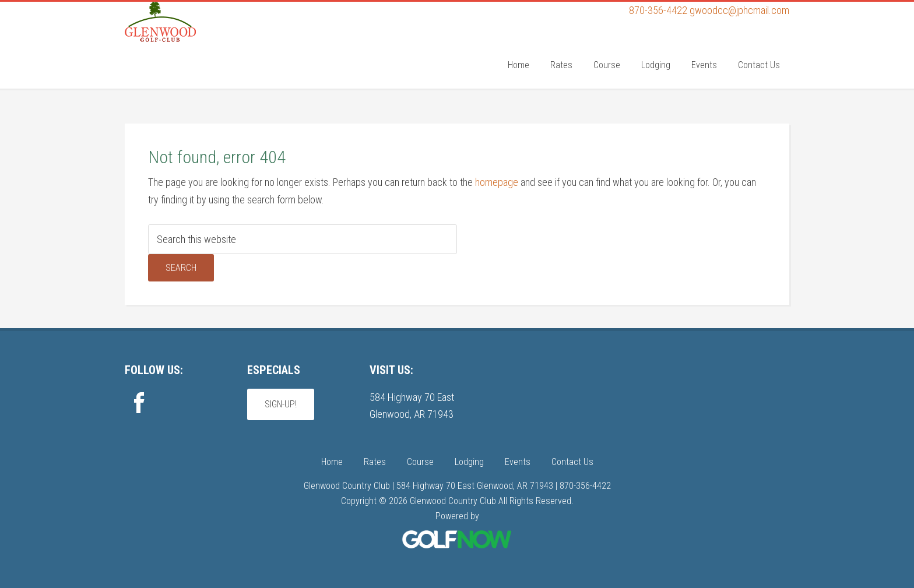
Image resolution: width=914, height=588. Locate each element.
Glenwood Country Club (212, 48)
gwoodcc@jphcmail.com (739, 10)
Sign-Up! (281, 404)
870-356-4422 (658, 10)
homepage (497, 182)
